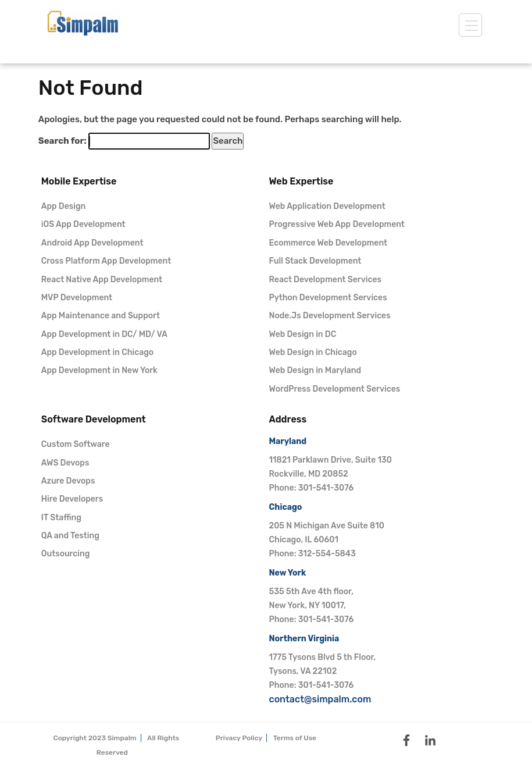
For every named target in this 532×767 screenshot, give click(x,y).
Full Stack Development (315, 261)
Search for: (63, 141)
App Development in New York (99, 370)
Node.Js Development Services (330, 316)
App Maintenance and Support (101, 316)
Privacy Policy (239, 738)
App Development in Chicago (97, 352)
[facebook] (406, 739)
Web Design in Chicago (313, 352)
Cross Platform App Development (106, 261)
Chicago (286, 507)
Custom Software (76, 444)
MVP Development (77, 298)
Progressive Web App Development (337, 224)
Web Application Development (327, 206)
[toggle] (470, 25)
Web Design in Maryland (315, 370)
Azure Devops (68, 481)
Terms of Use (295, 738)
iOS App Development (83, 224)
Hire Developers (72, 499)
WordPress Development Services (335, 389)
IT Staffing (61, 518)
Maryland (288, 441)
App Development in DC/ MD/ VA (104, 334)
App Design (64, 206)
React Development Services (325, 280)
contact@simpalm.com (320, 699)
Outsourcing (66, 554)
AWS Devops (65, 463)
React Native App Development (102, 280)
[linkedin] (430, 739)
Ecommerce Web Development (329, 243)
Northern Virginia (304, 639)
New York (288, 573)
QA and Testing (70, 536)
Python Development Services (328, 298)
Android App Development (92, 243)
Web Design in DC (303, 334)
